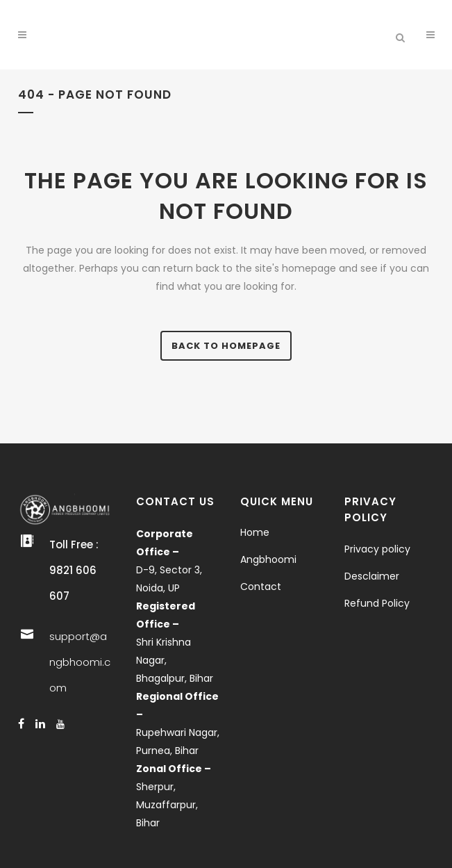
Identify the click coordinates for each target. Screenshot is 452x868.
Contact (261, 587)
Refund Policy (377, 603)
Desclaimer (372, 576)
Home (255, 532)
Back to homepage (226, 346)
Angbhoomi (268, 559)
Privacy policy (377, 549)
